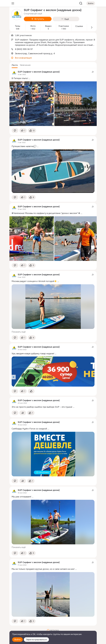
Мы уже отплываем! (21, 497)
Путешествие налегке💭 (24, 146)
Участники (64, 26)
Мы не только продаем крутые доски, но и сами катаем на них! (43, 569)
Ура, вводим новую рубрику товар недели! (33, 354)
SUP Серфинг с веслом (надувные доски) (39, 72)
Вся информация (23, 58)
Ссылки (79, 26)
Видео (48, 26)
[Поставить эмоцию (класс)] (32, 131)
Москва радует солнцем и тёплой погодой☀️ (34, 281)
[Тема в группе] (53, 404)
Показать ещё (19, 332)
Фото (33, 26)
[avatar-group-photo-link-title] (17, 14)
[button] (15, 65)
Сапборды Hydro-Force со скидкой (29, 429)
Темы (18, 26)
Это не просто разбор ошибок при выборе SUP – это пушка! (42, 407)
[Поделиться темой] (23, 131)
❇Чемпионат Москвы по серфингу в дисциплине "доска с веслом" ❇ (46, 213)
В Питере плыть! (20, 78)
